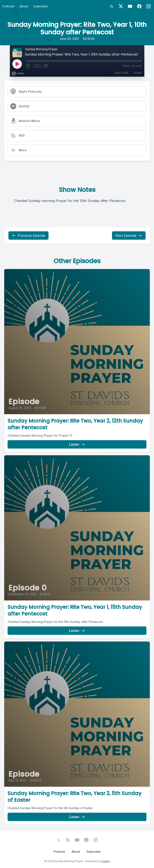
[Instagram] (149, 6)
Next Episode (129, 235)
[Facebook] (139, 6)
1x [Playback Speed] (37, 66)
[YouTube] (130, 6)
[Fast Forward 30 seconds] (46, 66)
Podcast (9, 6)
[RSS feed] (112, 6)
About (24, 6)
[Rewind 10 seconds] (28, 66)
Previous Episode (28, 235)
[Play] (17, 64)
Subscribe (41, 6)
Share (137, 73)
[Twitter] (121, 6)
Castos (105, 861)
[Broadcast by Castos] (18, 74)
